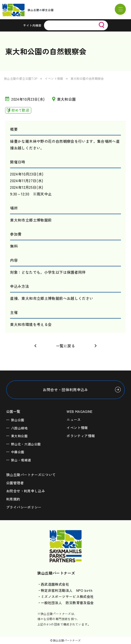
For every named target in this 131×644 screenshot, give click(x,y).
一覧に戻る (65, 346)
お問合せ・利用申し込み (26, 491)
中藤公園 (18, 452)
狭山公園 (18, 420)
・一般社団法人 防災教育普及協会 (66, 603)
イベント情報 (54, 78)
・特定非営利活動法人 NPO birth (65, 590)
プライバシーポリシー (24, 507)
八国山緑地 (19, 428)
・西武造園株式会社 (53, 584)
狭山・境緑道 (21, 460)
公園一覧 (13, 411)
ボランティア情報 (81, 436)
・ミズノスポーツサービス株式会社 (66, 596)
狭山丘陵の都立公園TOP (21, 78)
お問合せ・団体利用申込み (65, 390)
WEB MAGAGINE (80, 411)
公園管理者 (15, 483)
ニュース (74, 419)
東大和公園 (19, 436)
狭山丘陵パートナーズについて (31, 475)
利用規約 (13, 499)
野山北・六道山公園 (26, 444)
